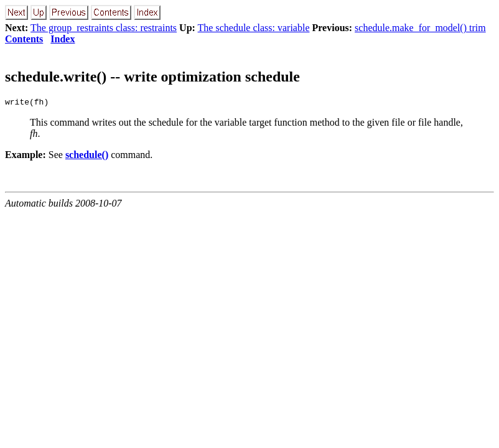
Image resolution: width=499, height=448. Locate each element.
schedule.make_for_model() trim (420, 28)
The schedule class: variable (254, 28)
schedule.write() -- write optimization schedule (152, 77)
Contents (24, 39)
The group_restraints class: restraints (104, 28)
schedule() (87, 156)
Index (63, 39)
